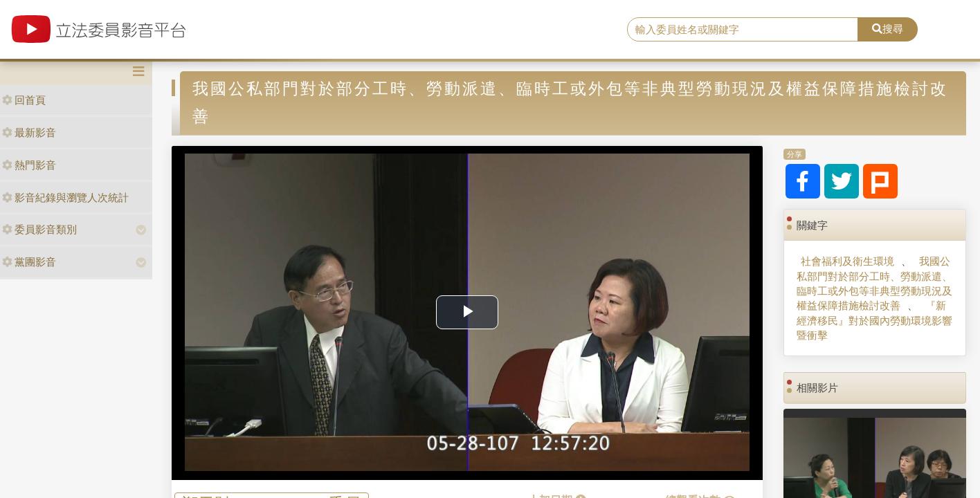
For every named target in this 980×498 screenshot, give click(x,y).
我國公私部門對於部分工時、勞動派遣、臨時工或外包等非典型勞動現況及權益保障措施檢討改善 (874, 283)
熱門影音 (29, 165)
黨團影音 (29, 262)
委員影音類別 (39, 229)
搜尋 (888, 29)
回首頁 (24, 100)
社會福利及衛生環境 (847, 261)
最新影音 (29, 132)
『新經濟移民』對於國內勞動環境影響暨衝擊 (874, 320)
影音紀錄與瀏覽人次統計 (65, 197)
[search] (743, 30)
